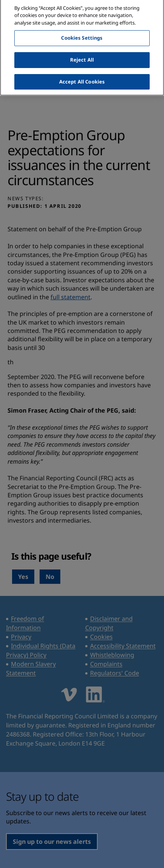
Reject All (82, 56)
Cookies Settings (82, 35)
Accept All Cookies (82, 78)
